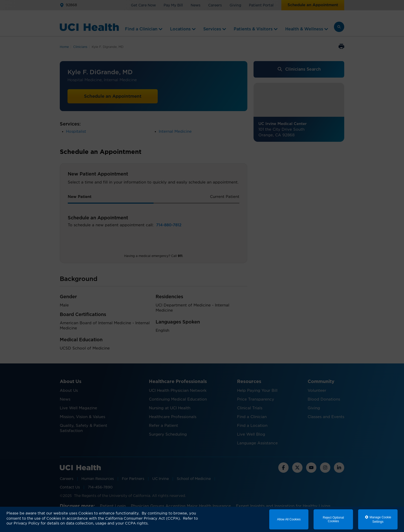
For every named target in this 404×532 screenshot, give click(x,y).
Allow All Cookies (289, 519)
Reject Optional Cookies (333, 519)
